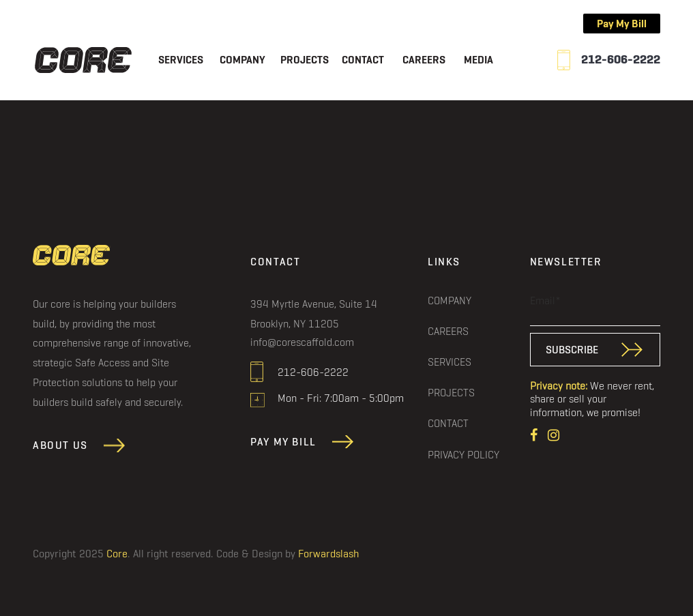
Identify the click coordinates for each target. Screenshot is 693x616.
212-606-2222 (621, 60)
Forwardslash (328, 554)
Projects (305, 60)
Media (478, 60)
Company (242, 60)
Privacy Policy (463, 454)
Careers (424, 60)
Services (181, 60)
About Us (60, 446)
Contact (363, 60)
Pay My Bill (622, 24)
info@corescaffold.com (302, 342)
